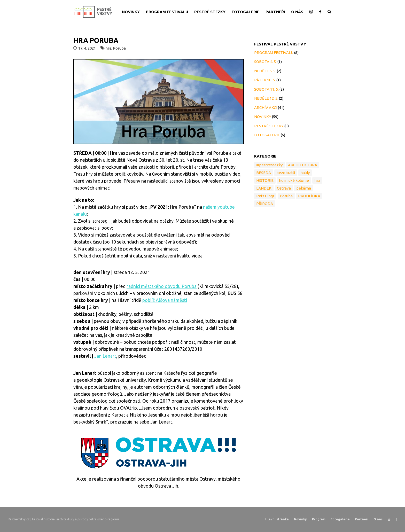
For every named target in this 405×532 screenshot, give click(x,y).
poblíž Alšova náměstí (165, 300)
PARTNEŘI (275, 12)
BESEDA (264, 173)
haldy (305, 173)
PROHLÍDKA (309, 196)
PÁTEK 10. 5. (265, 80)
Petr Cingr (265, 196)
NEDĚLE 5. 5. (265, 71)
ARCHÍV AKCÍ (266, 108)
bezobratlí (286, 173)
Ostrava (284, 188)
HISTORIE (265, 180)
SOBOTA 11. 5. (266, 89)
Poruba (119, 48)
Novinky (300, 519)
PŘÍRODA (265, 204)
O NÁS (297, 12)
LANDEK (264, 188)
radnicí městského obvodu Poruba (162, 286)
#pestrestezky (269, 165)
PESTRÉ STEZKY (210, 12)
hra (108, 48)
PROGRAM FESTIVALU (167, 12)
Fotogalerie (340, 519)
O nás (378, 519)
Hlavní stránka (277, 519)
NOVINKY (131, 12)
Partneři (362, 519)
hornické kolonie (294, 180)
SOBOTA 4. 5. (265, 62)
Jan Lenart (105, 356)
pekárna (304, 188)
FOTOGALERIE (246, 12)
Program (319, 519)
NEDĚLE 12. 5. (266, 98)
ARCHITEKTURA (303, 165)
